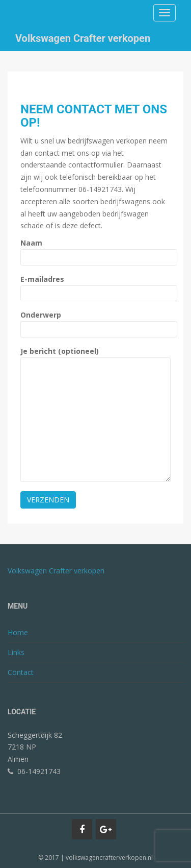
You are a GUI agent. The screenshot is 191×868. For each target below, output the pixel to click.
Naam (95, 250)
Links (16, 652)
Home (18, 632)
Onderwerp (95, 322)
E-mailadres (95, 286)
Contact (21, 672)
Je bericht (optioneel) (95, 357)
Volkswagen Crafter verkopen (83, 38)
